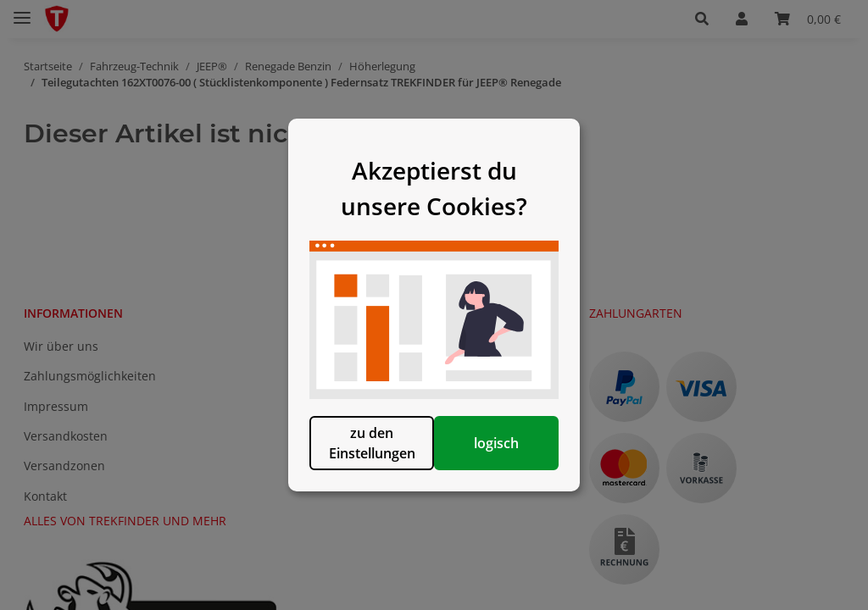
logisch (521, 474)
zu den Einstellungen (347, 474)
